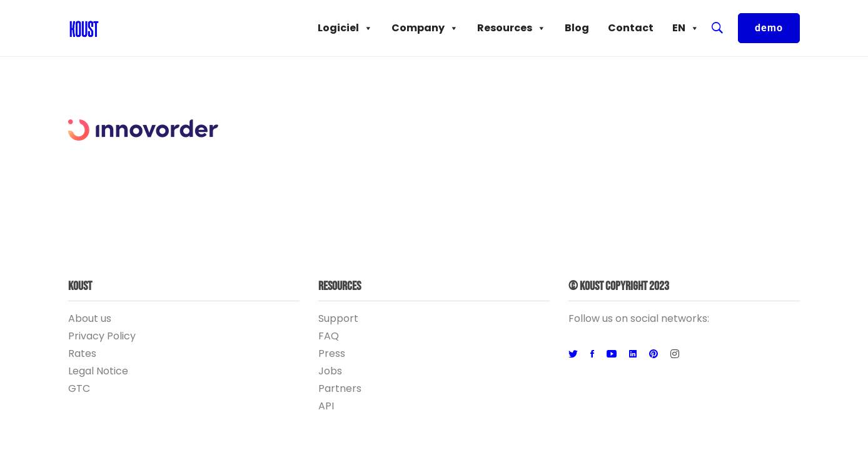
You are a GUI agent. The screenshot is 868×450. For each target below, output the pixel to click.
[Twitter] (573, 354)
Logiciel (345, 28)
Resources (512, 28)
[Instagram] (675, 354)
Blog (577, 28)
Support (338, 318)
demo (769, 28)
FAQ (329, 336)
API (326, 406)
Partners (340, 388)
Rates (82, 353)
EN (686, 28)
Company (425, 28)
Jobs (330, 371)
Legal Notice (98, 371)
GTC (79, 388)
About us (90, 318)
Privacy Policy (102, 336)
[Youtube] (612, 354)
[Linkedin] (633, 354)
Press (332, 353)
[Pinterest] (654, 354)
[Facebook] (592, 354)
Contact (631, 28)
